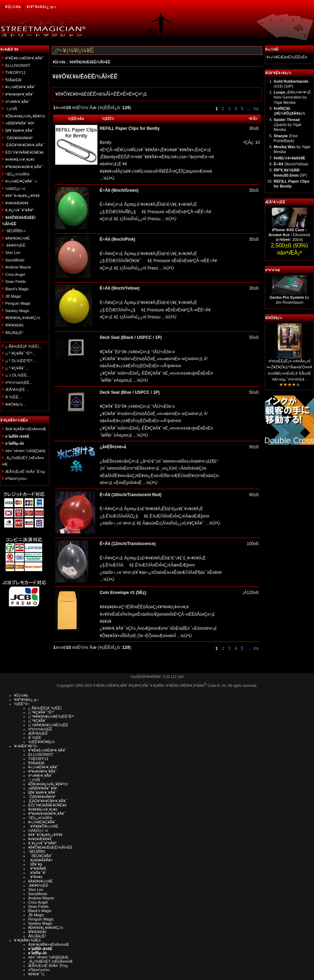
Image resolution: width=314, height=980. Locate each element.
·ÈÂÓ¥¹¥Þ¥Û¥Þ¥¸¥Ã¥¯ (25, 145)
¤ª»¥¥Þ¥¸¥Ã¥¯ (18, 102)
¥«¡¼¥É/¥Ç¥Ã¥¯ (42, 822)
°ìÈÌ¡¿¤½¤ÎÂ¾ (17, 174)
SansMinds (15, 260)
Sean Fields (15, 282)
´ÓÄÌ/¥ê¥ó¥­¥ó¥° (19, 138)
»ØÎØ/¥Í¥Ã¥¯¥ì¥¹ (20, 123)
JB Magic (13, 296)
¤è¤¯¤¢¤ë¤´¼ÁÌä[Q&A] (25, 451)
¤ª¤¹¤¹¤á (273, 270)
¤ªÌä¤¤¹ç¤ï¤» (16, 479)
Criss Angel (15, 274)
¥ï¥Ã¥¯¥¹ (37, 873)
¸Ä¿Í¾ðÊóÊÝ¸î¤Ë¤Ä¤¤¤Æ (50, 961)
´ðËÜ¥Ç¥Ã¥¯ (41, 856)
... (248, 109)
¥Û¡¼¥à (13, 7)
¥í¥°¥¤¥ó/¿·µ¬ (41, 7)
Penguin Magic (18, 303)
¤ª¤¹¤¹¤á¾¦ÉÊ (40, 729)
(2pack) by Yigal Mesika (287, 125)
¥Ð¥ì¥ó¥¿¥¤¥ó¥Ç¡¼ (23, 318)
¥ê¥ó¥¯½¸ (37, 974)
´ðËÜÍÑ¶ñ (37, 852)
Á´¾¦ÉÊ (35, 738)
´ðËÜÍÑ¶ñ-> (15, 231)
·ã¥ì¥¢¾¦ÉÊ (15, 245)
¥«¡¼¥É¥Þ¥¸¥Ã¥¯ (21, 87)
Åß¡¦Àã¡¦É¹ (14, 333)
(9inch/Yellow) (291, 164)
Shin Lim (13, 253)
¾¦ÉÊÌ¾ (108, 119)
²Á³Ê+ (253, 119)
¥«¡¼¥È (272, 49)
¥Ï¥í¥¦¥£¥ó (14, 325)
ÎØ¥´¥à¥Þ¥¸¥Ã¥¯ (20, 131)
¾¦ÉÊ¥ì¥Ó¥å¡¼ (41, 742)
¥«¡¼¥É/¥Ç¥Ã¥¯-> (21, 181)
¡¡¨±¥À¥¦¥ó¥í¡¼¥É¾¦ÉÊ (48, 725)
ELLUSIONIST (18, 65)
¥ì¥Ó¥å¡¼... (15, 404)
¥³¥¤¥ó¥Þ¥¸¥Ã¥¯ (20, 94)
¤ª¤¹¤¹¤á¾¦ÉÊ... (19, 382)
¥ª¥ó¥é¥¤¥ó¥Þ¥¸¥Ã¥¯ (24, 167)
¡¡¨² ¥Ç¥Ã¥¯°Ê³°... (20, 353)
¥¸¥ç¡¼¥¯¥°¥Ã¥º (20, 210)
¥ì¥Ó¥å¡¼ (274, 318)
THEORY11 (15, 72)
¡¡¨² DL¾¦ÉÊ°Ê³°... (21, 361)
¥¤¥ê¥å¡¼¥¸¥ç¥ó (20, 159)
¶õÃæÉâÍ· (14, 80)
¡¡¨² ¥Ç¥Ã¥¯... (17, 368)
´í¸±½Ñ (11, 109)
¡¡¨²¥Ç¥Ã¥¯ (38, 721)
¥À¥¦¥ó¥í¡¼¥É (18, 238)
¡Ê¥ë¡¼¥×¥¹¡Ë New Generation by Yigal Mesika (292, 97)
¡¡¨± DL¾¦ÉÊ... (18, 375)
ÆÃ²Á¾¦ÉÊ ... (17, 390)
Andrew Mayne (18, 267)
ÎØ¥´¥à (35, 864)
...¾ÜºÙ (107, 178)
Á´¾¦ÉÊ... (14, 397)
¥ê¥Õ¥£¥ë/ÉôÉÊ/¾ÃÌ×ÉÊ (90, 62)
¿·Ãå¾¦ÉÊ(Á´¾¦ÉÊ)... (24, 346)
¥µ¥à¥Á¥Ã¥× (40, 860)
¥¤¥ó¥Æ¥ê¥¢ (17, 203)
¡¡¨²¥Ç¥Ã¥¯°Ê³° (41, 712)
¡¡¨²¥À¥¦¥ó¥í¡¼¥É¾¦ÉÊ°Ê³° (51, 716)
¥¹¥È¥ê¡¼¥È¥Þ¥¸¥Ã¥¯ (25, 58)
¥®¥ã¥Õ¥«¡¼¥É (43, 826)
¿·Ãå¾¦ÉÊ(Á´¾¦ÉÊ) (45, 708)
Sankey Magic (17, 311)
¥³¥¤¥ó (35, 877)
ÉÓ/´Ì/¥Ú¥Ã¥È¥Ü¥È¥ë (24, 152)
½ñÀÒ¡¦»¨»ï (15, 189)
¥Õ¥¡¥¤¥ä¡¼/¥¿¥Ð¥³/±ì (25, 116)
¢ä (256, 109)
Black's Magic (17, 289)
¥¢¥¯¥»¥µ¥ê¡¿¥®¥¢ (23, 196)
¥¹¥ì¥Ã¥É (37, 868)
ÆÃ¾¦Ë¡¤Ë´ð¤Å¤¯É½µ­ (25, 472)
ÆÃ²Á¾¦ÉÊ (275, 202)
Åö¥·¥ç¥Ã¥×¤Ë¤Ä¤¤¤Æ (26, 429)
